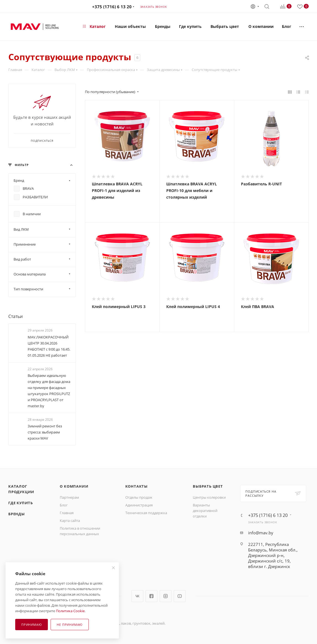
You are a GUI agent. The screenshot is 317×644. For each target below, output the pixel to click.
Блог (64, 505)
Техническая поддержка (146, 513)
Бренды (17, 514)
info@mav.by (261, 533)
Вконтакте (137, 596)
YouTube (180, 596)
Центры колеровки (209, 497)
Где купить (21, 503)
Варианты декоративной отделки (205, 511)
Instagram (166, 596)
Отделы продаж (139, 497)
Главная (67, 513)
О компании (74, 486)
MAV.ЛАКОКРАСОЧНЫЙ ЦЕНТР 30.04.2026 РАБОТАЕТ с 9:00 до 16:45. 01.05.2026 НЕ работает (49, 346)
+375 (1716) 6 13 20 (112, 7)
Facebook (151, 596)
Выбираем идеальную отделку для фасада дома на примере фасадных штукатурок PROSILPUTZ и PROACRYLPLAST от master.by (49, 391)
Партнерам (69, 497)
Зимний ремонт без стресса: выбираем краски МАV (45, 432)
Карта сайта (70, 521)
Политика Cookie (70, 611)
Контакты (137, 486)
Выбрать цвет (208, 486)
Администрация (139, 505)
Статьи (15, 316)
